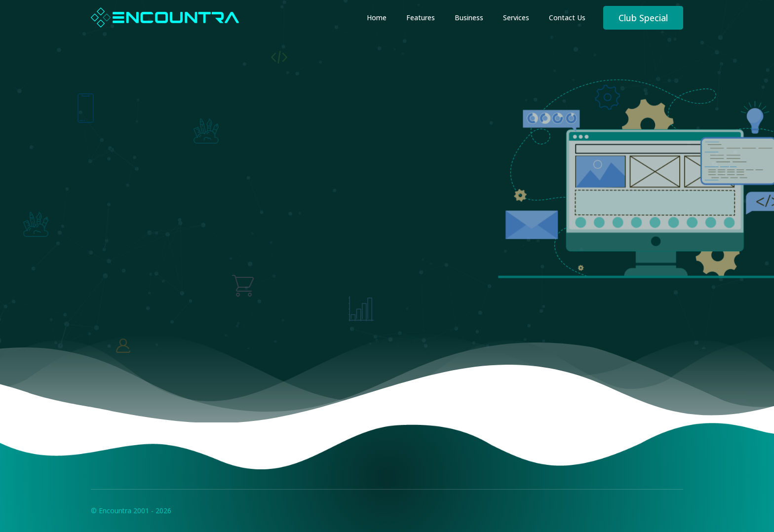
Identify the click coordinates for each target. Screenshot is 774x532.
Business (469, 18)
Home (377, 18)
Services (516, 18)
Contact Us (567, 18)
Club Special (643, 18)
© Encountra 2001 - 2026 (131, 511)
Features (421, 18)
